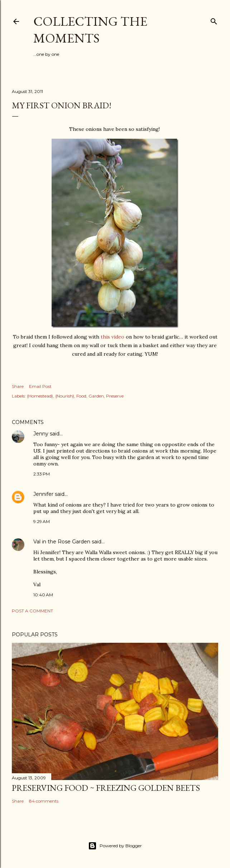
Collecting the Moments (90, 30)
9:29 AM (42, 521)
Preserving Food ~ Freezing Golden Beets (106, 788)
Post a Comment (32, 611)
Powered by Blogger (115, 846)
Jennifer (43, 494)
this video (112, 337)
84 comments (44, 801)
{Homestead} (40, 396)
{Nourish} (65, 396)
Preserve (115, 396)
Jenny (41, 434)
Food (81, 396)
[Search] (214, 20)
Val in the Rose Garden (62, 542)
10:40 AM (43, 595)
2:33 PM (42, 474)
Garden (96, 396)
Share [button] (18, 386)
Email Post (40, 386)
